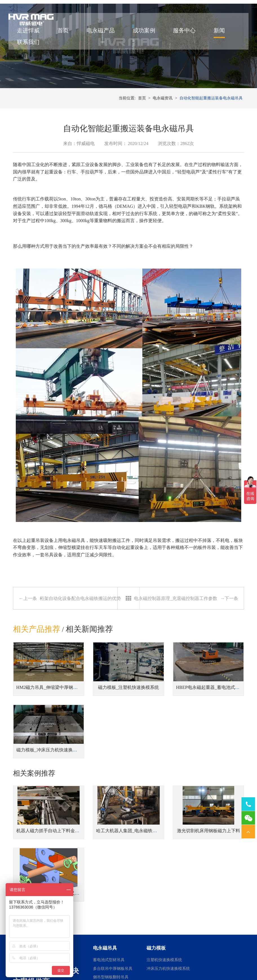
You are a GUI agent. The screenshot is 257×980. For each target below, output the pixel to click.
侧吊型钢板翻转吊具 (111, 869)
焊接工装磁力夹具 (162, 901)
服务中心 (189, 37)
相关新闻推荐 (90, 668)
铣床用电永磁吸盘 (212, 909)
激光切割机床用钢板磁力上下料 (168, 785)
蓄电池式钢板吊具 (109, 877)
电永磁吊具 (74, 579)
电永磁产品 (105, 37)
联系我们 (33, 49)
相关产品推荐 (37, 668)
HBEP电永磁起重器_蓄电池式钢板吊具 (175, 714)
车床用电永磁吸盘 (212, 901)
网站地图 (220, 961)
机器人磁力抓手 (160, 892)
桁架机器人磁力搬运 (164, 909)
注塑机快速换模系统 (164, 851)
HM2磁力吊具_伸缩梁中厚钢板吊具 (52, 714)
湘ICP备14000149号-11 (191, 961)
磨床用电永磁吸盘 (212, 892)
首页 (67, 37)
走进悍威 (33, 37)
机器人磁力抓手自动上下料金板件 (50, 785)
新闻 (223, 37)
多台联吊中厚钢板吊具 (113, 860)
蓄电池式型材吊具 (109, 851)
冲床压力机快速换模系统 (168, 860)
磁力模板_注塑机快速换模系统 (107, 714)
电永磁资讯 (163, 135)
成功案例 (148, 37)
